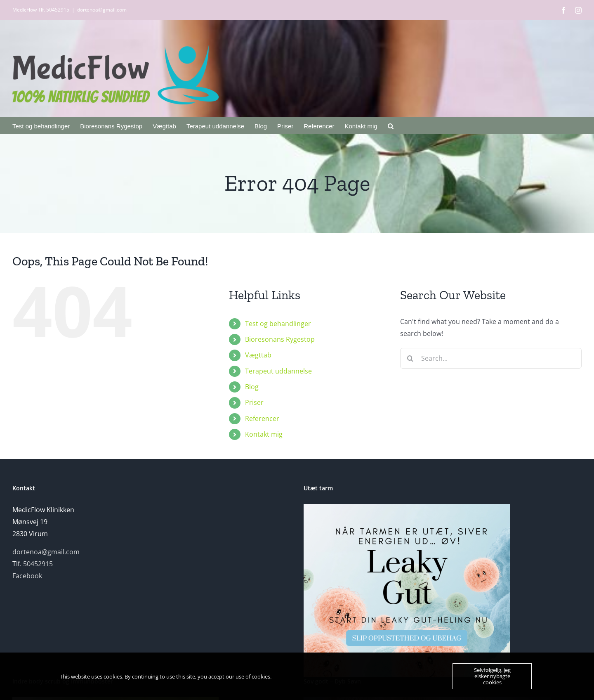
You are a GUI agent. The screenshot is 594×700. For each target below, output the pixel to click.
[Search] (410, 358)
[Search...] (491, 358)
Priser (254, 402)
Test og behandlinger (278, 324)
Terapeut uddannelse (278, 371)
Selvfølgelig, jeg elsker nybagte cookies (492, 676)
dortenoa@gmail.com (102, 10)
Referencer (262, 419)
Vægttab (258, 355)
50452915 (38, 564)
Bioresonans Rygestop (280, 339)
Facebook (27, 576)
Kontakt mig (264, 434)
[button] (391, 125)
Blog (252, 387)
